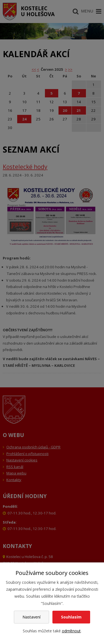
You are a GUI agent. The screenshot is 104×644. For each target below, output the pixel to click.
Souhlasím (71, 617)
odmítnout (71, 631)
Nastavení (31, 617)
